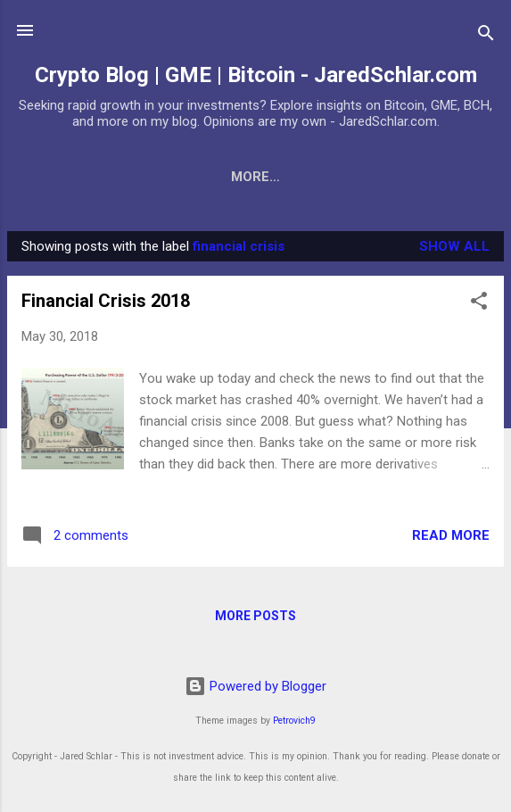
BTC (192, 177)
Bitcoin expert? (88, 177)
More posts (255, 619)
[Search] (486, 36)
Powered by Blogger (255, 686)
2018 (402, 177)
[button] (479, 307)
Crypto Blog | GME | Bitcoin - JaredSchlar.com (256, 75)
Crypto (266, 177)
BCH (340, 177)
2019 (466, 177)
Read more (451, 539)
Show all (454, 250)
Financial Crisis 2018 (106, 304)
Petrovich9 (294, 721)
